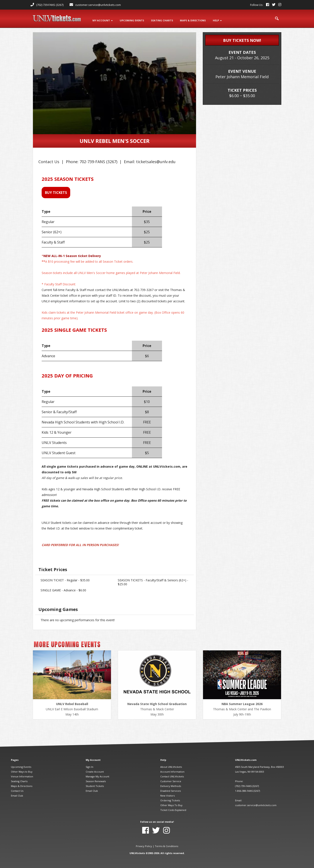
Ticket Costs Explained (173, 809)
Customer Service (171, 781)
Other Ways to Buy (22, 771)
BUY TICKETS (56, 192)
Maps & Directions (22, 785)
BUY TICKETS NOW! (242, 40)
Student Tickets (95, 785)
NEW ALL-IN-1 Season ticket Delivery (72, 255)
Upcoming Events (21, 766)
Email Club (17, 795)
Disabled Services (171, 790)
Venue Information (22, 776)
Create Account (95, 771)
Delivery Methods (171, 785)
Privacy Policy (144, 845)
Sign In (90, 766)
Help (218, 20)
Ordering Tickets (170, 800)
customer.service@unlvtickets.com (98, 5)
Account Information (172, 771)
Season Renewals (96, 781)
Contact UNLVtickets (172, 776)
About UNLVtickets (171, 766)
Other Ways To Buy (171, 805)
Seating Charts (19, 781)
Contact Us (17, 790)
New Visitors (167, 795)
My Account (103, 20)
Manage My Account (97, 776)
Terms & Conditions (166, 845)
